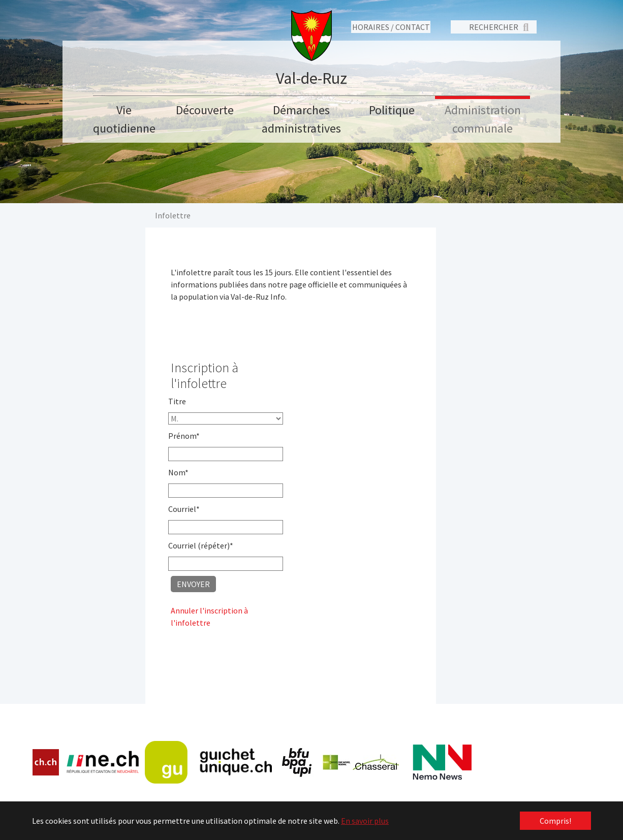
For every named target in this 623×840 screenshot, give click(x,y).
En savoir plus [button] (365, 821)
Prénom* (184, 436)
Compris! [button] (555, 821)
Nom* (178, 472)
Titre (177, 401)
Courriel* (184, 509)
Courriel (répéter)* (201, 545)
